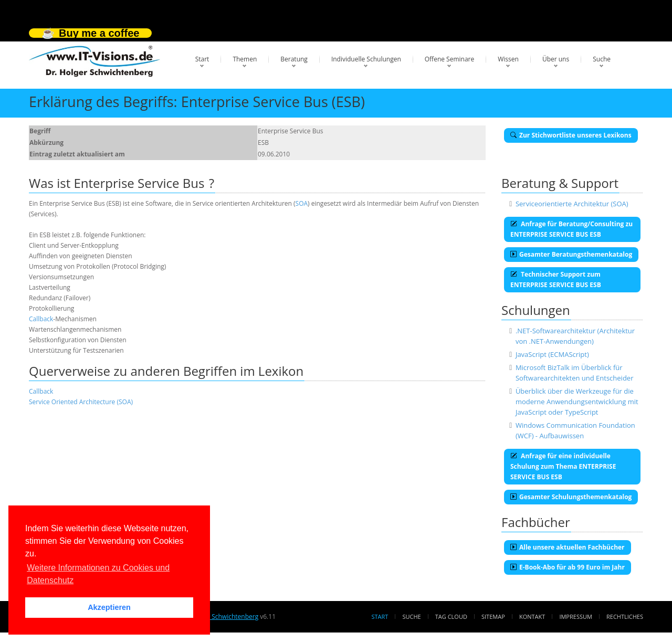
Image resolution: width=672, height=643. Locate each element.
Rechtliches (625, 616)
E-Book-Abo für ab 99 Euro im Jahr (568, 567)
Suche (602, 59)
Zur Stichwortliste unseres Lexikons (571, 135)
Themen (245, 59)
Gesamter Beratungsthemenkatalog (571, 254)
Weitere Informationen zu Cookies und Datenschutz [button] (98, 574)
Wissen (508, 59)
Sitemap (493, 616)
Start (202, 59)
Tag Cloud (451, 616)
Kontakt (532, 616)
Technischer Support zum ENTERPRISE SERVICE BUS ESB (556, 280)
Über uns (556, 59)
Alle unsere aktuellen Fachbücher (568, 547)
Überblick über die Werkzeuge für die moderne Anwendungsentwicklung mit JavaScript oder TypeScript (577, 402)
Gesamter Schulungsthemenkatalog (571, 497)
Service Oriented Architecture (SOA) (81, 402)
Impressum (575, 616)
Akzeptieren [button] (109, 607)
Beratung (294, 59)
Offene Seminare (450, 59)
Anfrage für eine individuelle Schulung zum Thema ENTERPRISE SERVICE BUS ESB (563, 466)
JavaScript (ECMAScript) (552, 354)
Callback (41, 319)
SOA (302, 203)
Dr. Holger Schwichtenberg (219, 616)
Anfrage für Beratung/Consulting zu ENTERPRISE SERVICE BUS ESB (571, 229)
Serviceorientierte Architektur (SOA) (572, 204)
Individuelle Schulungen (366, 59)
